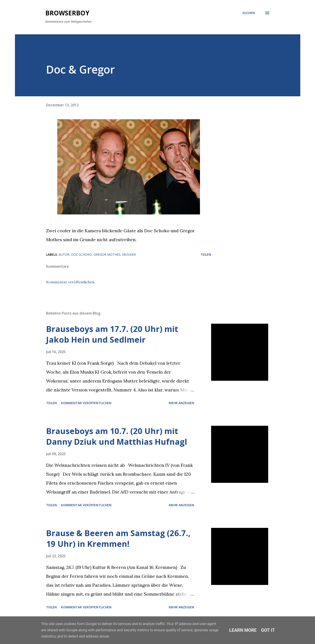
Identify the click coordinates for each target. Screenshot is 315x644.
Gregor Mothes (107, 254)
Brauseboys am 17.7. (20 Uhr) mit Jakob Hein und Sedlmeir (112, 334)
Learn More (243, 630)
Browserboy (67, 13)
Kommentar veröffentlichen (70, 282)
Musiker (129, 254)
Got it (268, 630)
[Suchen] (249, 13)
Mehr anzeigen (181, 403)
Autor (64, 254)
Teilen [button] (206, 254)
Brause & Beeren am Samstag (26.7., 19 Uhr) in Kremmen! (118, 538)
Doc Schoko (81, 254)
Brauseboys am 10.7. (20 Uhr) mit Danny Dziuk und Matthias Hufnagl (117, 436)
